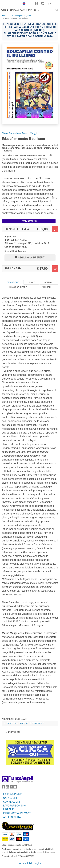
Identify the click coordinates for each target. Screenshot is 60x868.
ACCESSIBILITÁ (12, 817)
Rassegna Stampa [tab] (18, 287)
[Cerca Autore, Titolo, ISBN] (32, 10)
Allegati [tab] (46, 287)
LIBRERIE (8, 809)
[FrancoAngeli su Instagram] (11, 788)
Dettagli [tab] (49, 282)
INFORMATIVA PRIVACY (17, 813)
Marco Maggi (29, 133)
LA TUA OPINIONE (14, 794)
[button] (23, 4)
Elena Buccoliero (11, 133)
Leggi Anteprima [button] (29, 221)
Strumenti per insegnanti (21, 16)
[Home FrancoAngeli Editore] (11, 4)
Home (4, 16)
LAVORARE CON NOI (15, 806)
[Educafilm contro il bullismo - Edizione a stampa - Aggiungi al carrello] (55, 229)
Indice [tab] (32, 282)
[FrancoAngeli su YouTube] (15, 788)
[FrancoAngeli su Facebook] (4, 788)
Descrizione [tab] (13, 282)
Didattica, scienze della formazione (25, 723)
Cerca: (5, 10)
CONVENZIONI (12, 802)
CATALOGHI (10, 798)
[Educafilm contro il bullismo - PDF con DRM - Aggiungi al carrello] (55, 269)
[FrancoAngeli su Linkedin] (7, 788)
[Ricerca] (57, 10)
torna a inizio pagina (30, 863)
